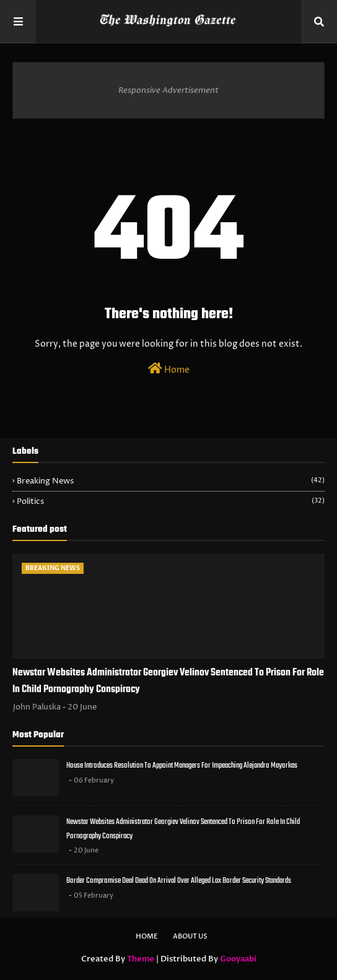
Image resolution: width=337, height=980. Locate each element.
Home (169, 369)
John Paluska (37, 707)
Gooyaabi (238, 959)
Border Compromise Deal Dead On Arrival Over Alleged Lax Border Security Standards (179, 881)
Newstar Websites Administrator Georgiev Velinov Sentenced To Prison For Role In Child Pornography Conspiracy (168, 681)
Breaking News (171, 481)
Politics (171, 501)
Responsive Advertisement (168, 90)
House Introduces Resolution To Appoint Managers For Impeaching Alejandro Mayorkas (182, 765)
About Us (190, 936)
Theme (141, 959)
